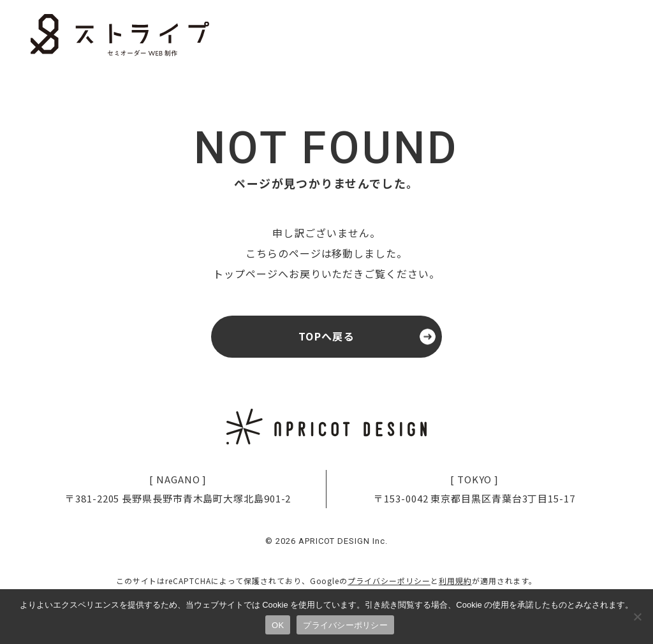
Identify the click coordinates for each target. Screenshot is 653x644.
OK (278, 625)
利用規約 (455, 586)
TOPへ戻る (326, 339)
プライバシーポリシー (389, 586)
